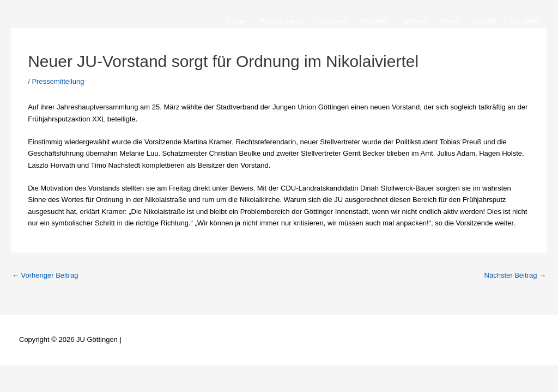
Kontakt (484, 21)
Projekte (374, 21)
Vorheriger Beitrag (45, 275)
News (449, 21)
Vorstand (333, 21)
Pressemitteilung (58, 81)
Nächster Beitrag (515, 275)
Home (236, 21)
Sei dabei (525, 21)
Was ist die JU (282, 21)
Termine (414, 21)
